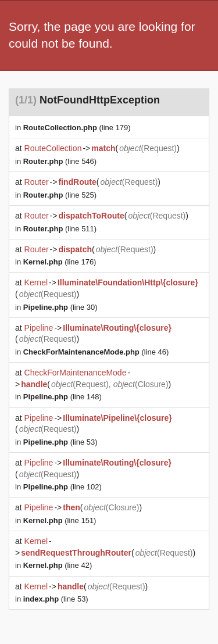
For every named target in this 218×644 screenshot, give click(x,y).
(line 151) (60, 520)
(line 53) (60, 442)
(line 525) (60, 195)
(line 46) (96, 352)
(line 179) (77, 128)
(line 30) (60, 307)
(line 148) (62, 397)
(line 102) (62, 487)
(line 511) (60, 229)
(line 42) (58, 565)
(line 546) (60, 161)
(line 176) (60, 262)
